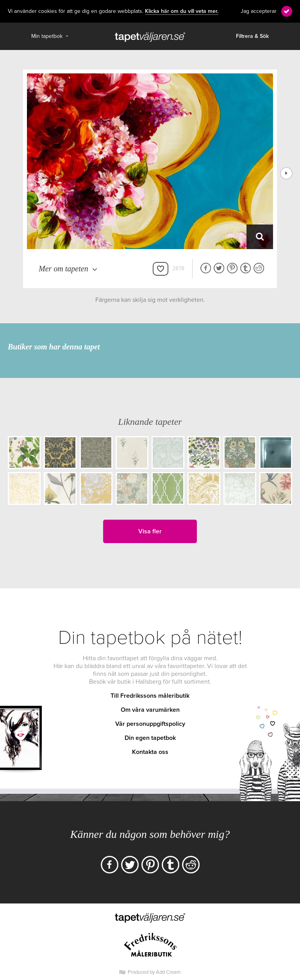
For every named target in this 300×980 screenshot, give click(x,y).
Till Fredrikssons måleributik (150, 696)
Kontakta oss (150, 752)
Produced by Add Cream (154, 972)
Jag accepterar (259, 11)
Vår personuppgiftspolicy (150, 724)
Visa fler (150, 531)
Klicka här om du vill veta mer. (182, 11)
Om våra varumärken (150, 710)
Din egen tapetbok (150, 738)
